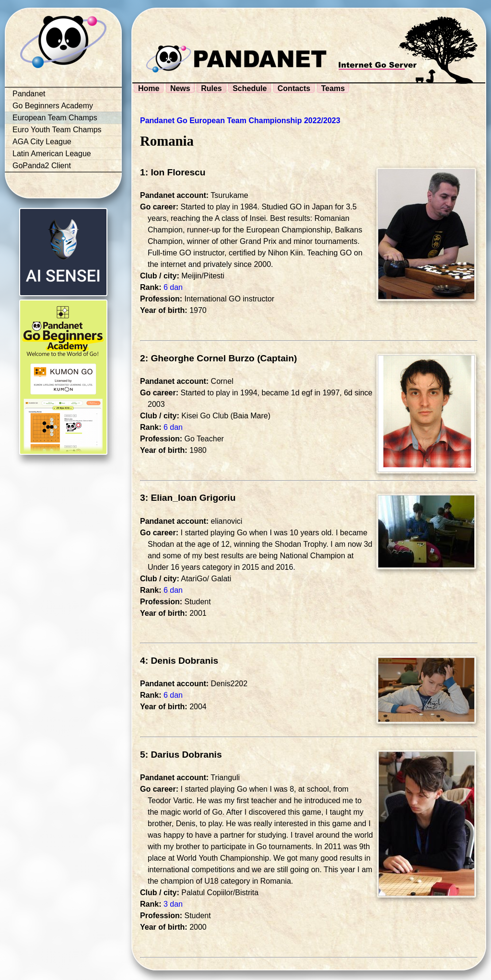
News (180, 88)
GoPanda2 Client (42, 166)
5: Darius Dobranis (181, 755)
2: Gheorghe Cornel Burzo (197, 358)
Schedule (250, 88)
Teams (333, 88)
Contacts (294, 88)
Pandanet (29, 94)
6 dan (173, 287)
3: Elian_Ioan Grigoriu (188, 498)
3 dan (173, 904)
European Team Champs (55, 118)
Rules (211, 88)
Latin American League (52, 154)
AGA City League (42, 142)
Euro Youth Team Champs (57, 130)
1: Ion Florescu (173, 172)
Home (149, 88)
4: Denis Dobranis (179, 661)
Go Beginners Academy (53, 106)
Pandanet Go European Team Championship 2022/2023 (240, 121)
